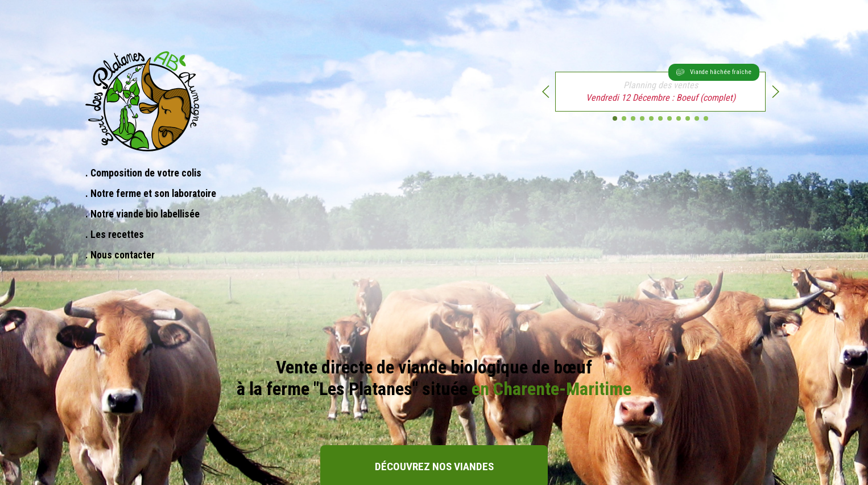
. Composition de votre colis (143, 173)
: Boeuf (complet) (673, 87)
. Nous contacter (120, 255)
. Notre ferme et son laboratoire (151, 194)
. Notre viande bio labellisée (142, 214)
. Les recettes (115, 235)
